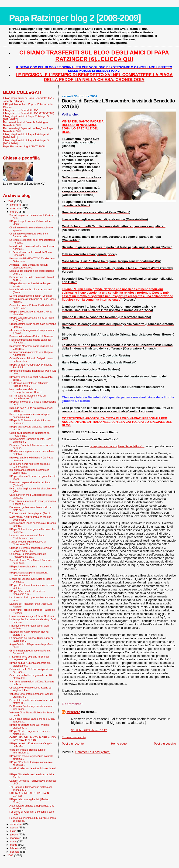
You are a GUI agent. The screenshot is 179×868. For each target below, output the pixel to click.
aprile (14, 841)
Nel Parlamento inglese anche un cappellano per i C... (28, 397)
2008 (11, 855)
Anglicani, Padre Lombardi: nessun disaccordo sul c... (28, 266)
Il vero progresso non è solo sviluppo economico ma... (29, 416)
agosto (15, 827)
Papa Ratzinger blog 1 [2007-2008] (24, 146)
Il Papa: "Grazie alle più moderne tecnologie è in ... (27, 593)
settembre (16, 824)
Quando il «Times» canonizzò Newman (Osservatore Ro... (31, 549)
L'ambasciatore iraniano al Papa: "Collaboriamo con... (27, 537)
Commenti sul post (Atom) (93, 752)
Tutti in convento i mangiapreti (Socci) (30, 513)
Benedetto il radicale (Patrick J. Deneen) (31, 336)
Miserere (73, 712)
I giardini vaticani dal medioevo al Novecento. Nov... (28, 543)
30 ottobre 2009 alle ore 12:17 (89, 730)
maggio (15, 838)
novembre (16, 208)
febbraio (15, 848)
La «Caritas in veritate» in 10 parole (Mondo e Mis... (29, 384)
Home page (119, 744)
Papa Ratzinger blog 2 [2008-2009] (75, 18)
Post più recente (73, 744)
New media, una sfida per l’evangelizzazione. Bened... (26, 391)
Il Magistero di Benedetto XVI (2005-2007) (29, 113)
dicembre (16, 205)
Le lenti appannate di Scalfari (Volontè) (31, 296)
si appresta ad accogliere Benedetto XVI (117, 446)
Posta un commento (74, 737)
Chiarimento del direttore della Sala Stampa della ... (29, 235)
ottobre (15, 212)
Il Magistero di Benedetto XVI (21, 110)
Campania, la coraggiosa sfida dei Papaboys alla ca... (28, 555)
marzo (14, 845)
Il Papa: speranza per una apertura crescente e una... (28, 574)
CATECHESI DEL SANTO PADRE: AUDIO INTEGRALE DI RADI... (33, 739)
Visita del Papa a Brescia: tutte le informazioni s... (27, 751)
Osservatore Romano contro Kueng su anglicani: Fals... (30, 689)
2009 (11, 201)
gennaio (15, 852)
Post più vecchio (165, 744)
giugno (15, 834)
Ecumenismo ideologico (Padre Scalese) (32, 616)
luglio (14, 831)
